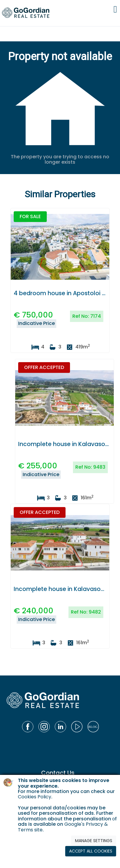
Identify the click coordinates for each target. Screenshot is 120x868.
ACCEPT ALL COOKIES (91, 851)
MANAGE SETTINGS (94, 841)
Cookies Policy (35, 797)
